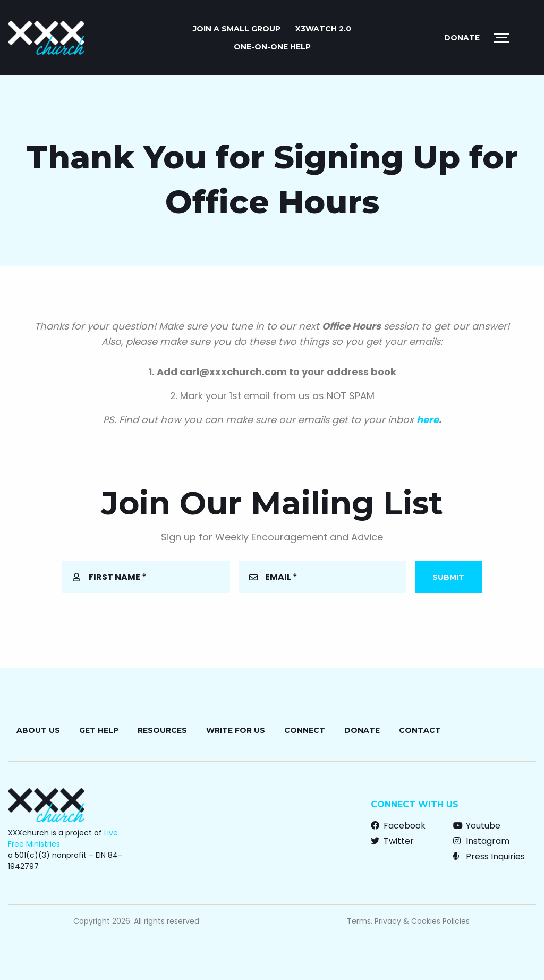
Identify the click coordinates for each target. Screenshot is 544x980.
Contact (420, 730)
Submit (448, 577)
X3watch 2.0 (323, 29)
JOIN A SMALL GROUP (237, 29)
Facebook (398, 826)
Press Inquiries (489, 856)
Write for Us (236, 730)
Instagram (481, 841)
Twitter (392, 841)
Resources (162, 730)
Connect (305, 730)
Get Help (99, 730)
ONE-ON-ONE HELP (272, 47)
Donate (462, 38)
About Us (38, 730)
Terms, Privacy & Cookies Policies (408, 921)
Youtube (477, 826)
